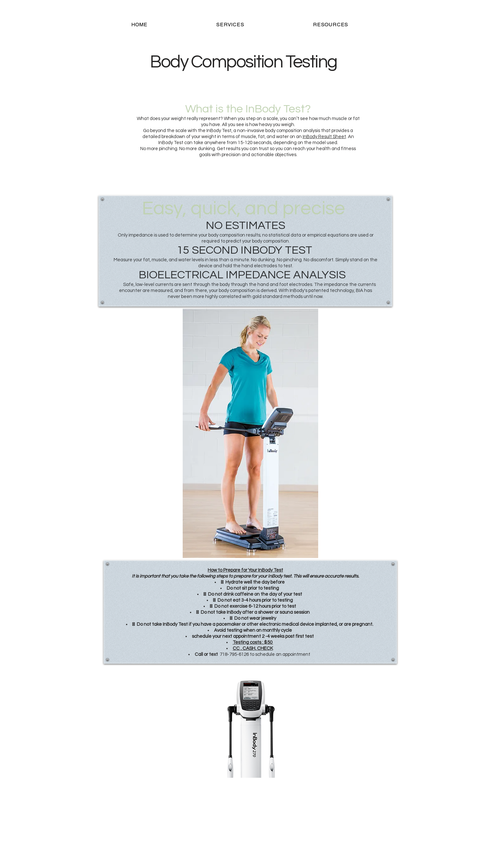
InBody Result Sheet (324, 137)
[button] (230, 25)
